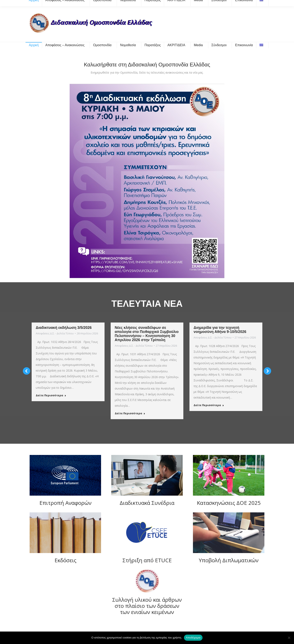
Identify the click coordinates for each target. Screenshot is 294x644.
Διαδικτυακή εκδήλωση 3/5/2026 (64, 328)
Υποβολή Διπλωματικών (229, 560)
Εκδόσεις (65, 560)
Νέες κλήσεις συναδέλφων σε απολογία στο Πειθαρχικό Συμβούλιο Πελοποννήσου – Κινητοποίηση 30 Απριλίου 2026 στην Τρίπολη (147, 334)
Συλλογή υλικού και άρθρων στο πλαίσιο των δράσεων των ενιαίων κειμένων (147, 606)
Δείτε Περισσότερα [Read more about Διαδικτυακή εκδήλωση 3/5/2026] (51, 395)
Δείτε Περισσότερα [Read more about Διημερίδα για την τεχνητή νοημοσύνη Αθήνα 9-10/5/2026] (209, 405)
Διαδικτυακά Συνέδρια (147, 503)
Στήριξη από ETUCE (147, 560)
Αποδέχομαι (193, 638)
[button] (27, 371)
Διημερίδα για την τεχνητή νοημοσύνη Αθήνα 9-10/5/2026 (220, 330)
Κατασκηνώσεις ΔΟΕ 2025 (229, 503)
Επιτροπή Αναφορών (65, 503)
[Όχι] (289, 638)
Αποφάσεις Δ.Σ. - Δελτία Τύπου (55, 333)
